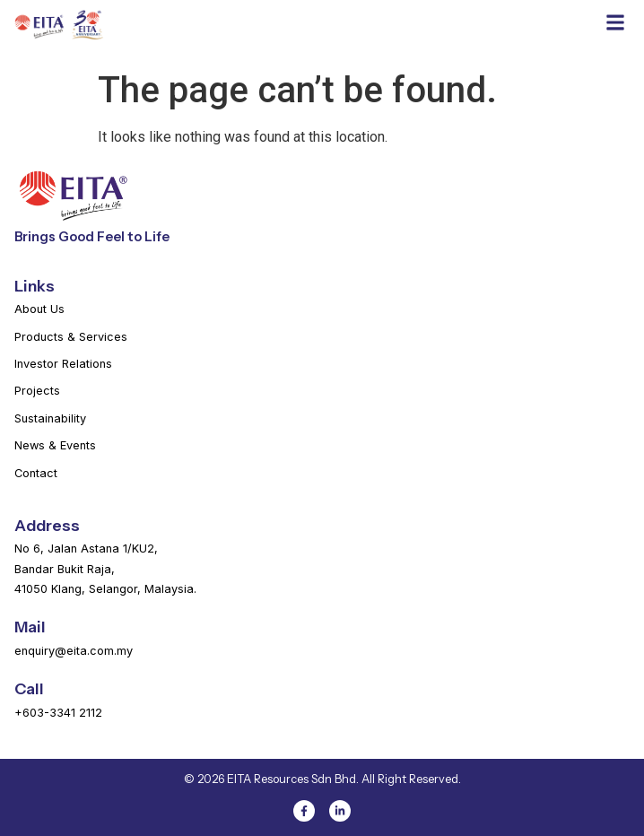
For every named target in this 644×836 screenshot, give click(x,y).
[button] (615, 22)
